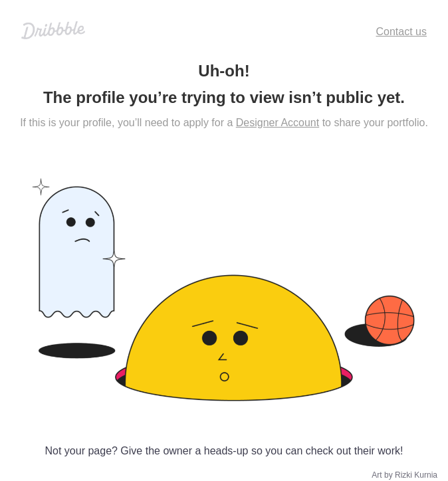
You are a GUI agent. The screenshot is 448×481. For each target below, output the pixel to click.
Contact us (401, 32)
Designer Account (278, 123)
